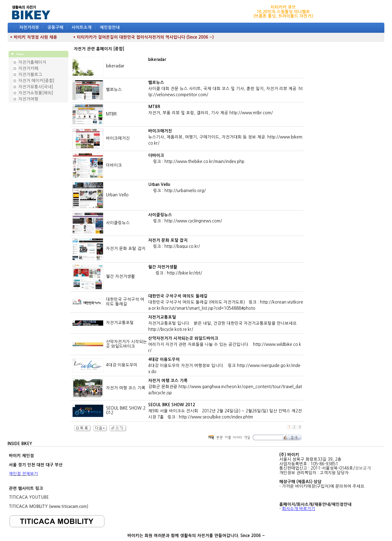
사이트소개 (82, 27)
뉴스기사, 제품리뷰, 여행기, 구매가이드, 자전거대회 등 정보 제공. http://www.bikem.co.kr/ (226, 137)
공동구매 (55, 27)
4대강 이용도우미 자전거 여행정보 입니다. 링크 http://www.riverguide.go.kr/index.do (224, 366)
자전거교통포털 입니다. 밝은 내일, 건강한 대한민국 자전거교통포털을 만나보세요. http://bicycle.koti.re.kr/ (224, 323)
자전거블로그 (30, 75)
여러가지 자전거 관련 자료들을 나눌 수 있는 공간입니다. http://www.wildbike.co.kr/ (225, 344)
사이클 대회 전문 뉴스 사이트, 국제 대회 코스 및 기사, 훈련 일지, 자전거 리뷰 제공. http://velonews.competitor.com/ (225, 89)
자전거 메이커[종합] (36, 81)
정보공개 (363, 468)
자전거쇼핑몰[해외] (36, 93)
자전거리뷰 (29, 27)
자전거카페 (28, 68)
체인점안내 (110, 27)
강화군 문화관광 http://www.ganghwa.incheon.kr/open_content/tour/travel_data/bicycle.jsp (225, 387)
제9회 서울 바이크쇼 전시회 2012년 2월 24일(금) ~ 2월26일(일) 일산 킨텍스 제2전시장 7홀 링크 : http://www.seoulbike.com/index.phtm (225, 411)
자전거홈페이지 (32, 62)
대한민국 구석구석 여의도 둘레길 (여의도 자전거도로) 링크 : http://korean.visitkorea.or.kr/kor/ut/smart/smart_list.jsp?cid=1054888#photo (226, 302)
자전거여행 (28, 99)
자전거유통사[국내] (36, 87)
